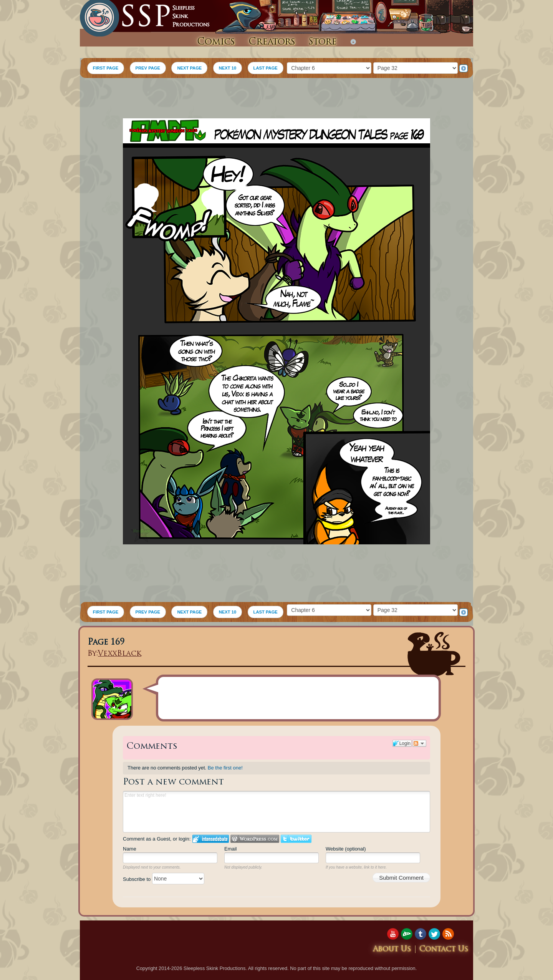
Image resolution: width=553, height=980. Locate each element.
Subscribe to (164, 879)
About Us (392, 949)
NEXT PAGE (189, 68)
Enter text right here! (276, 812)
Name (130, 849)
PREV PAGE (148, 68)
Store (323, 42)
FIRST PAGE (106, 68)
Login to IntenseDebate (211, 839)
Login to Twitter (296, 839)
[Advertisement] (276, 99)
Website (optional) (346, 849)
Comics (216, 42)
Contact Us (444, 949)
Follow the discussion (419, 743)
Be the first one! (225, 768)
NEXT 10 (228, 68)
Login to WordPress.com (255, 839)
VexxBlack (120, 654)
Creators (272, 42)
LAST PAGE (266, 68)
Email (231, 849)
